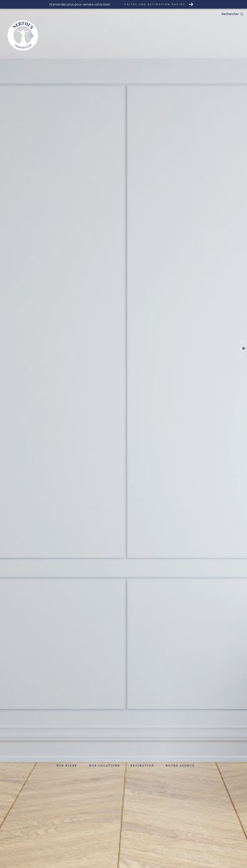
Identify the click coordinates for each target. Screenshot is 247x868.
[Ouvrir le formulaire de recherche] (233, 14)
